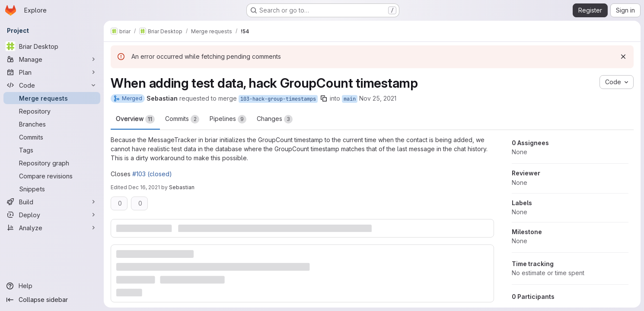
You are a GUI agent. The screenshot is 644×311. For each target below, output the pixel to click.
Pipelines (228, 119)
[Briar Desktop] (52, 46)
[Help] (52, 286)
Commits (182, 119)
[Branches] (52, 124)
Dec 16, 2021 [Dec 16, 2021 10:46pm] (144, 187)
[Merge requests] (52, 98)
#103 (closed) (152, 174)
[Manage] (52, 59)
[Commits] (52, 137)
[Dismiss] (623, 57)
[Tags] (52, 150)
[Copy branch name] (324, 98)
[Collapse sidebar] (52, 300)
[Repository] (52, 111)
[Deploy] (52, 215)
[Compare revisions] (52, 176)
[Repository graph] (52, 163)
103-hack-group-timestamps (278, 99)
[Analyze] (52, 228)
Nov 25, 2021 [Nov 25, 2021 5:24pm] (378, 98)
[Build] (52, 202)
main (350, 99)
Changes (275, 119)
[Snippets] (52, 189)
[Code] (52, 85)
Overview (135, 119)
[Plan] (52, 72)
